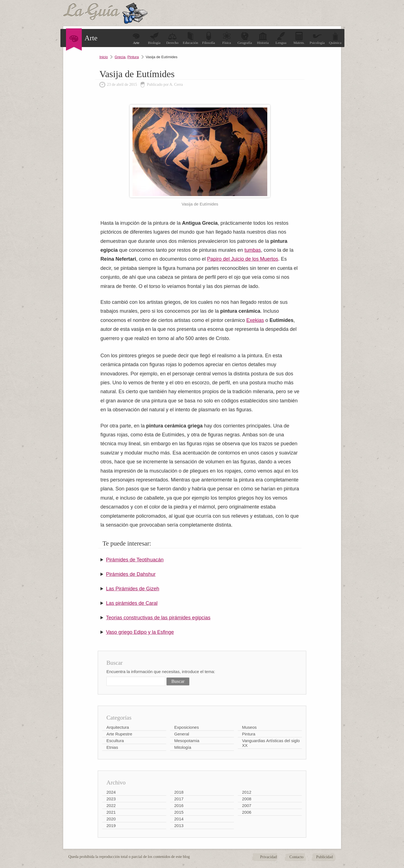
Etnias (112, 747)
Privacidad (268, 857)
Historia (263, 38)
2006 (247, 812)
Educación (191, 38)
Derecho (172, 38)
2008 (247, 799)
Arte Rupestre (119, 734)
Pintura (133, 57)
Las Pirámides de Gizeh (133, 589)
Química (335, 38)
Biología (154, 38)
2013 (179, 826)
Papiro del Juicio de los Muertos (243, 259)
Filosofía (209, 38)
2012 (247, 792)
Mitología (183, 747)
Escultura (115, 741)
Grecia (120, 57)
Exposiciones (187, 727)
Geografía (245, 38)
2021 (111, 812)
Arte (136, 38)
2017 (179, 799)
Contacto (297, 857)
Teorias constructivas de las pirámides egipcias (158, 618)
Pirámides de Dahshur (131, 574)
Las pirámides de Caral (132, 603)
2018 (179, 792)
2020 (111, 819)
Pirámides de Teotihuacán (135, 560)
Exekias (255, 320)
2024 (111, 792)
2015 (179, 812)
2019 (111, 826)
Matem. (299, 38)
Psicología (317, 38)
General (182, 734)
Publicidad (325, 857)
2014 (179, 819)
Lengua (281, 38)
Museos (249, 727)
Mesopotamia (187, 741)
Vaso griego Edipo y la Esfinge (140, 632)
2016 (179, 805)
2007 (247, 805)
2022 (111, 805)
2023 (111, 799)
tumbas (253, 250)
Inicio (104, 57)
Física (227, 38)
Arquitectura (118, 727)
